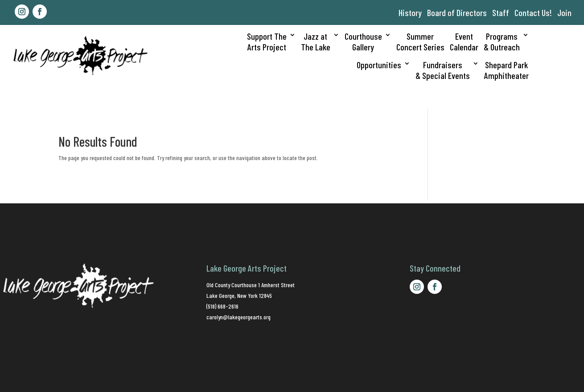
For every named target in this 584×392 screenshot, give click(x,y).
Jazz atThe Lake (316, 41)
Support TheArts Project (267, 41)
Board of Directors (457, 12)
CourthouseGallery (363, 41)
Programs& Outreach (502, 41)
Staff (501, 12)
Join (564, 12)
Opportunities (379, 65)
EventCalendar (464, 41)
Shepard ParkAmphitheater (506, 70)
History (410, 12)
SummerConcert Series (420, 41)
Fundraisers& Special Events (443, 70)
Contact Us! (533, 12)
